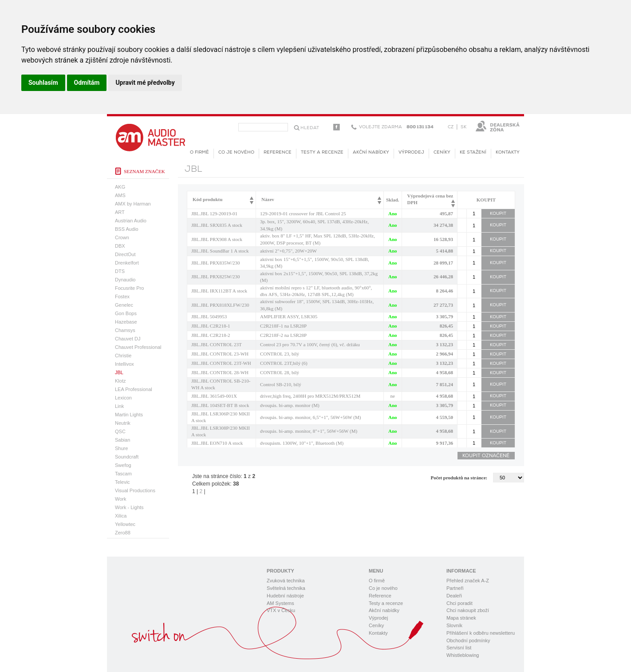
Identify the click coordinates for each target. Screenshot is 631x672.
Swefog (123, 465)
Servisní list (459, 648)
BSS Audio (127, 229)
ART (120, 212)
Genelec (124, 305)
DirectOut (125, 254)
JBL (119, 372)
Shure (121, 448)
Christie (123, 356)
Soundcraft (127, 457)
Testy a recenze (322, 152)
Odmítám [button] (87, 83)
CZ (451, 127)
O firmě (199, 152)
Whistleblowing (463, 655)
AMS (120, 195)
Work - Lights (129, 507)
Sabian (122, 440)
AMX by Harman (133, 204)
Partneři (455, 588)
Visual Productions (135, 490)
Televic (122, 482)
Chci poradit (459, 603)
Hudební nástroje (285, 596)
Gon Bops (126, 313)
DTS (120, 271)
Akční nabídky (371, 152)
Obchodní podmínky (468, 640)
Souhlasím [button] (43, 83)
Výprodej (411, 152)
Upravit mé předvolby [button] (145, 83)
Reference (278, 152)
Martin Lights (129, 415)
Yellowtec (125, 524)
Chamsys (125, 330)
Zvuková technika (286, 581)
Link (119, 406)
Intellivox (124, 364)
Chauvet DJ (128, 339)
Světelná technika (286, 588)
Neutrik (123, 423)
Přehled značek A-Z (468, 581)
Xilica (121, 516)
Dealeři (454, 596)
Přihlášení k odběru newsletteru (481, 633)
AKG (120, 187)
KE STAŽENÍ (473, 152)
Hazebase (126, 322)
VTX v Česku (281, 610)
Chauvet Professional (138, 347)
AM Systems (280, 603)
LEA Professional (134, 389)
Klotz (120, 381)
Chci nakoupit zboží (468, 610)
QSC (120, 431)
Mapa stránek (461, 618)
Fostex (122, 296)
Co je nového (236, 152)
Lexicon (123, 398)
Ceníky (442, 152)
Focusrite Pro (129, 288)
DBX (120, 246)
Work (120, 499)
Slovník (454, 625)
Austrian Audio (131, 221)
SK (463, 127)
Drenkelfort (127, 263)
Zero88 (123, 533)
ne (393, 396)
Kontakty (508, 152)
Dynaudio (125, 280)
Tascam (123, 474)
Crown (122, 237)
